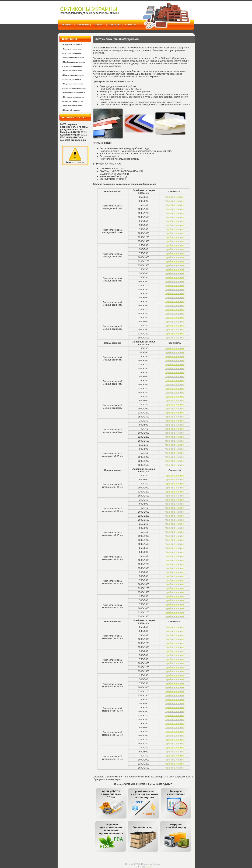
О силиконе (114, 25)
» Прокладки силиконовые (73, 92)
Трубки (98, 25)
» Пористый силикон (71, 110)
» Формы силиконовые (72, 106)
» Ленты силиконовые (71, 79)
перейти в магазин (175, 197)
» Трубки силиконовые (72, 66)
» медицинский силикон (72, 101)
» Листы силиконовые (71, 53)
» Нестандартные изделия (73, 97)
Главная (67, 25)
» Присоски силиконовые (73, 75)
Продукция (83, 25)
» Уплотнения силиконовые (74, 88)
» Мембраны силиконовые (73, 62)
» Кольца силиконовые (72, 49)
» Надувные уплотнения (72, 84)
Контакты (130, 25)
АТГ (149, 867)
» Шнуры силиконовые (72, 44)
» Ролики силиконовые (72, 71)
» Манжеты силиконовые (73, 58)
